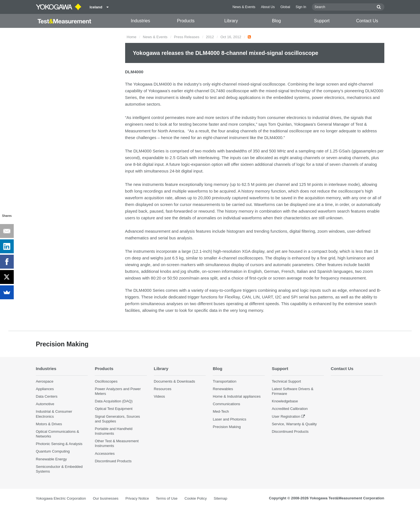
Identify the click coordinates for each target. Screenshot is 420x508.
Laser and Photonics (229, 419)
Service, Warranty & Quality (294, 424)
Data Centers (47, 396)
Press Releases (187, 37)
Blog (276, 21)
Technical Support (286, 381)
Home (132, 37)
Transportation (224, 381)
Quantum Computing (53, 451)
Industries (140, 21)
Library (231, 21)
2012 (210, 37)
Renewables (223, 389)
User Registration (286, 416)
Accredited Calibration (290, 409)
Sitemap (220, 498)
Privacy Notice (137, 498)
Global (285, 7)
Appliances (45, 389)
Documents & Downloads (174, 381)
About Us (268, 7)
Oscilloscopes (106, 381)
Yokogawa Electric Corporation (61, 498)
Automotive (45, 404)
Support (322, 21)
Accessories (105, 454)
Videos (159, 396)
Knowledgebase (285, 401)
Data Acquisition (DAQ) (114, 401)
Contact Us (367, 21)
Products (186, 21)
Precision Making (227, 427)
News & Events (244, 7)
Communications (226, 404)
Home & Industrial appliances (237, 396)
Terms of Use (167, 498)
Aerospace (45, 381)
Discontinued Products (113, 461)
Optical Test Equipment (114, 409)
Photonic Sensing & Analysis (59, 444)
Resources (163, 389)
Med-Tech (221, 411)
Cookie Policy (196, 498)
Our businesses (106, 498)
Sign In (301, 7)
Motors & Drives (49, 424)
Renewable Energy (51, 459)
